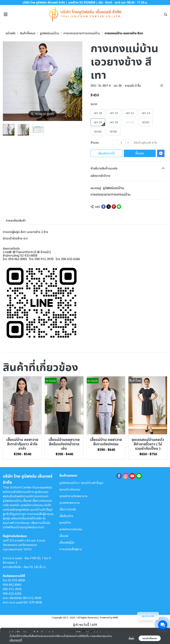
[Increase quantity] (128, 142)
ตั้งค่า (131, 638)
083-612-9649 (32, 598)
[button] (166, 14)
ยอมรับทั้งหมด (150, 638)
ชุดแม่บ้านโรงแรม (70, 489)
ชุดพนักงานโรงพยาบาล (73, 496)
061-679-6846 (33, 602)
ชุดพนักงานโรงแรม (71, 529)
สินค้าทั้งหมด (28, 33)
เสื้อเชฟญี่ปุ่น (67, 542)
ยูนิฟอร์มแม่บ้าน (49, 33)
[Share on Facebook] (103, 207)
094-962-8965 (12, 585)
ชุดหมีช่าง (65, 523)
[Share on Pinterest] (114, 207)
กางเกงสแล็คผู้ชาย (71, 549)
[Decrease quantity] (115, 142)
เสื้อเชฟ (64, 536)
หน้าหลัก (11, 33)
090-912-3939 (12, 589)
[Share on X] (109, 207)
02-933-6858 (16, 580)
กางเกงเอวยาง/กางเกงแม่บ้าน (82, 33)
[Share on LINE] (119, 207)
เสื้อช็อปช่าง (66, 516)
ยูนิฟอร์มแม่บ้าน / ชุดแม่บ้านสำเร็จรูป (81, 483)
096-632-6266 (12, 593)
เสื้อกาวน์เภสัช (68, 509)
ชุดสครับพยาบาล (69, 503)
